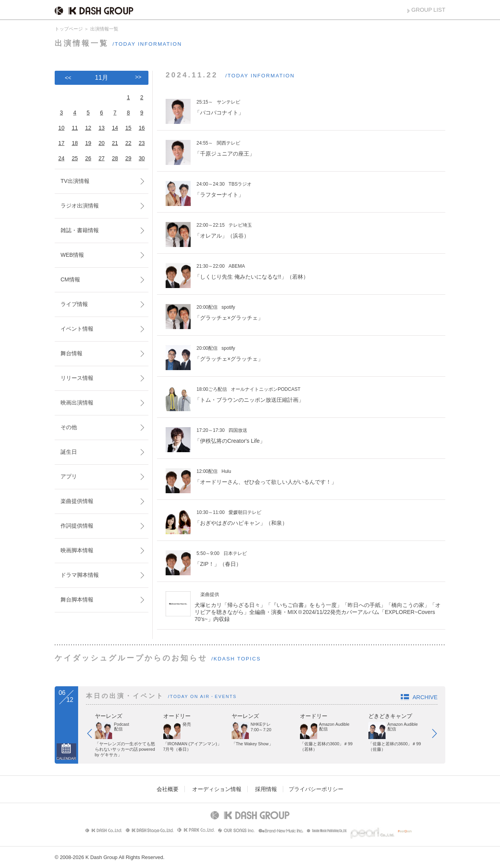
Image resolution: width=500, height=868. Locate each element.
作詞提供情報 (77, 526)
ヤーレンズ (109, 716)
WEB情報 (72, 255)
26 (88, 158)
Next (438, 735)
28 (115, 158)
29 (129, 158)
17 (61, 143)
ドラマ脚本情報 (80, 575)
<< (68, 78)
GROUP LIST (428, 10)
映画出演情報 (77, 403)
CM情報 (70, 279)
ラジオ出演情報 (80, 206)
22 (129, 143)
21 (115, 143)
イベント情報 (77, 329)
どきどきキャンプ (390, 716)
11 (75, 128)
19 (88, 143)
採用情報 (266, 789)
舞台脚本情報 (77, 600)
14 (115, 128)
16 (142, 128)
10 (61, 128)
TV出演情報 (75, 181)
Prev (93, 735)
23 (142, 143)
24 (61, 158)
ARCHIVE (425, 697)
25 (75, 158)
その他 (69, 427)
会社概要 (168, 789)
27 (102, 158)
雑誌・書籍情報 (80, 230)
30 (142, 158)
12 (88, 128)
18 (75, 143)
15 (129, 128)
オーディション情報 (217, 789)
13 (102, 128)
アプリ (69, 476)
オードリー (177, 716)
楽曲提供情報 (77, 501)
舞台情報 (71, 353)
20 (102, 143)
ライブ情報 (74, 304)
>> (138, 77)
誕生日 (69, 452)
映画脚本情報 (77, 550)
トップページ (69, 29)
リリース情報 (77, 378)
